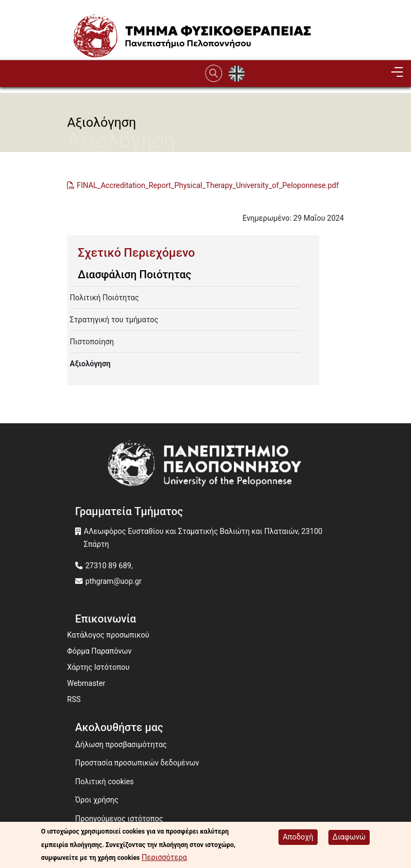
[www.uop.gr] (205, 466)
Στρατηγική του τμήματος (114, 320)
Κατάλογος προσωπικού (108, 635)
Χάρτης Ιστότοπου (98, 667)
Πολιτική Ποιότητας (104, 298)
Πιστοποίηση (92, 342)
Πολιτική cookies (104, 782)
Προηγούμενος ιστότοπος (119, 819)
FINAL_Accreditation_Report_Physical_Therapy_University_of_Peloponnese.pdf (208, 185)
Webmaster (86, 683)
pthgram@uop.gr (113, 581)
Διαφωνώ (349, 837)
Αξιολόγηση (90, 364)
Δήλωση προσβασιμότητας (121, 744)
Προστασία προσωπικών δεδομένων (137, 763)
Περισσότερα (164, 857)
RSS (74, 699)
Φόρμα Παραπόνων (99, 651)
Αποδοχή (298, 837)
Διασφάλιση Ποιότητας (134, 274)
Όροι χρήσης (97, 800)
